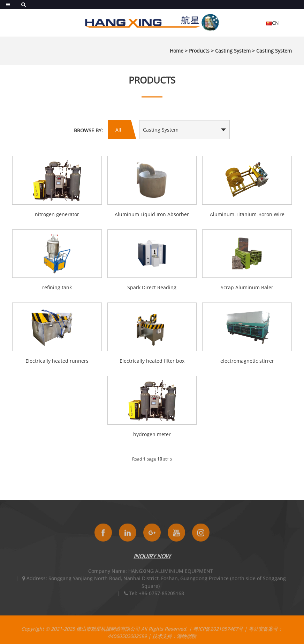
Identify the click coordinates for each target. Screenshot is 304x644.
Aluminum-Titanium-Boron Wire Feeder (247, 215)
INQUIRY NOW (152, 560)
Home (177, 51)
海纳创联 (187, 640)
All (118, 130)
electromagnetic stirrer (247, 361)
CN (273, 23)
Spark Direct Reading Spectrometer (152, 288)
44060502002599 (127, 640)
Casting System (233, 51)
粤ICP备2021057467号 (218, 633)
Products (199, 51)
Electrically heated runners (57, 361)
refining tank (57, 287)
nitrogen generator (57, 214)
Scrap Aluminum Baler (247, 287)
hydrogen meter (152, 434)
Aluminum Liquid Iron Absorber (152, 214)
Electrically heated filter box (152, 361)
